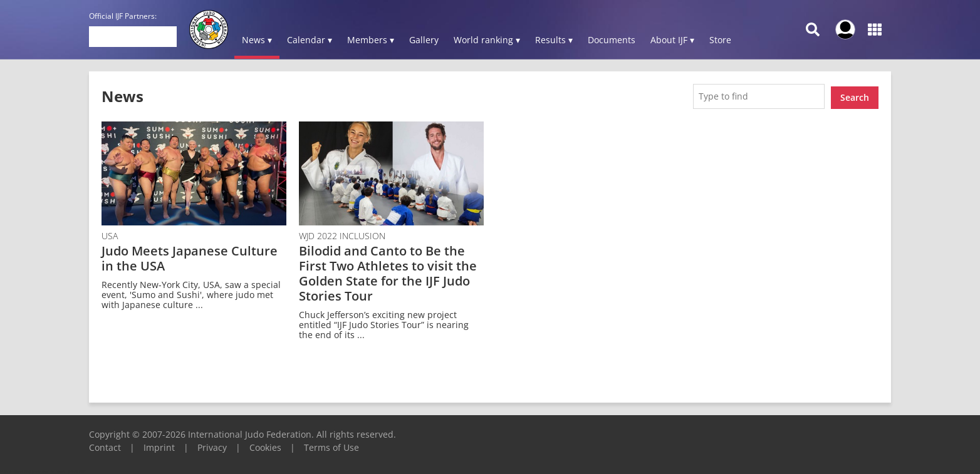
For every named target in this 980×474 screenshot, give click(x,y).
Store (720, 40)
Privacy (212, 445)
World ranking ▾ (487, 40)
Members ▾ (371, 40)
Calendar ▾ (310, 40)
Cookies (265, 445)
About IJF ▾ (672, 40)
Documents (612, 40)
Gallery (424, 40)
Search (855, 95)
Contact (105, 445)
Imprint (159, 445)
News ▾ (257, 40)
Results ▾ (554, 40)
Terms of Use (331, 445)
